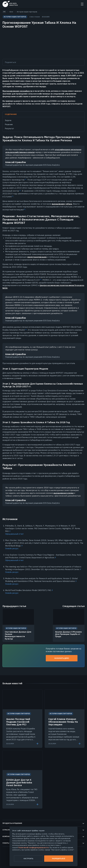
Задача (8, 120)
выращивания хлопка (63, 493)
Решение (9, 124)
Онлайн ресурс (12, 548)
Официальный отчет (14, 534)
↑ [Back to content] (10, 531)
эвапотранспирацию (37, 257)
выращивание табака (62, 204)
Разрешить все (59, 859)
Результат (10, 128)
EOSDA (10, 4)
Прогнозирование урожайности (17, 91)
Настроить (28, 859)
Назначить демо (62, 658)
